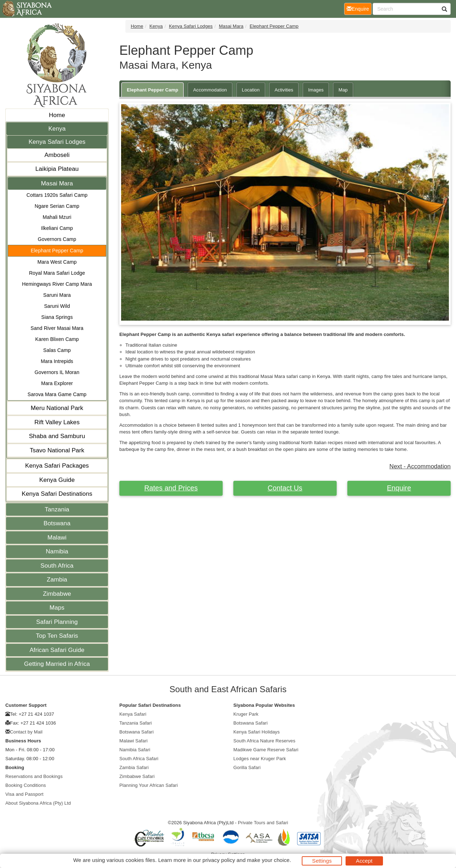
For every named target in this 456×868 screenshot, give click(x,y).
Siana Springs (57, 317)
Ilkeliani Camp (57, 228)
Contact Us (285, 488)
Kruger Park (246, 714)
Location (251, 90)
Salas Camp (57, 350)
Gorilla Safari (247, 767)
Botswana (57, 523)
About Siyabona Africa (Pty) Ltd (38, 803)
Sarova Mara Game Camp (57, 394)
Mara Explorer (57, 383)
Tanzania (57, 509)
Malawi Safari (133, 741)
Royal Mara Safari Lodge (57, 273)
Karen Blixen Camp (57, 339)
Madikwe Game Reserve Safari (266, 750)
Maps (57, 608)
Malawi (57, 538)
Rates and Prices (171, 488)
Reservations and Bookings (34, 776)
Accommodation (210, 90)
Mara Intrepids (57, 361)
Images (316, 90)
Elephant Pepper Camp (57, 251)
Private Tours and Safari (263, 823)
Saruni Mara (57, 295)
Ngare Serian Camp (57, 206)
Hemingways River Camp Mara (57, 284)
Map (343, 90)
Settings (322, 861)
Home (57, 115)
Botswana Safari (136, 732)
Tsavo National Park (57, 450)
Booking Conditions (26, 785)
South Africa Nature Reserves (264, 741)
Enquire (399, 488)
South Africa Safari (139, 759)
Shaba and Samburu (57, 436)
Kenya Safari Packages (57, 466)
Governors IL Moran (57, 372)
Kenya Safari (133, 714)
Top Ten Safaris (57, 636)
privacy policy (219, 860)
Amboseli (57, 155)
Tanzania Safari (136, 723)
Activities (284, 90)
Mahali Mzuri (57, 217)
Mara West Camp (57, 262)
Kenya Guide (57, 480)
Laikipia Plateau (57, 169)
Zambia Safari (134, 767)
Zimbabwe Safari (137, 776)
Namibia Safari (135, 750)
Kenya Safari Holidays (256, 732)
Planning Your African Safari (149, 785)
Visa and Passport (24, 794)
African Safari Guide (57, 650)
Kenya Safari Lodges (57, 142)
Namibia (57, 551)
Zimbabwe (57, 594)
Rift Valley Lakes (57, 422)
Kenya (57, 129)
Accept (364, 861)
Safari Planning (57, 622)
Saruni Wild (57, 306)
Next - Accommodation (420, 466)
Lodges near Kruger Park (260, 759)
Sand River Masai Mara (57, 328)
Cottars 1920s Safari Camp (57, 195)
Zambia (57, 580)
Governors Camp (57, 239)
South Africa (57, 566)
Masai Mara (57, 183)
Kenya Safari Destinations (57, 494)
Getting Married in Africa (57, 664)
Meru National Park (57, 408)
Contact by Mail (26, 732)
